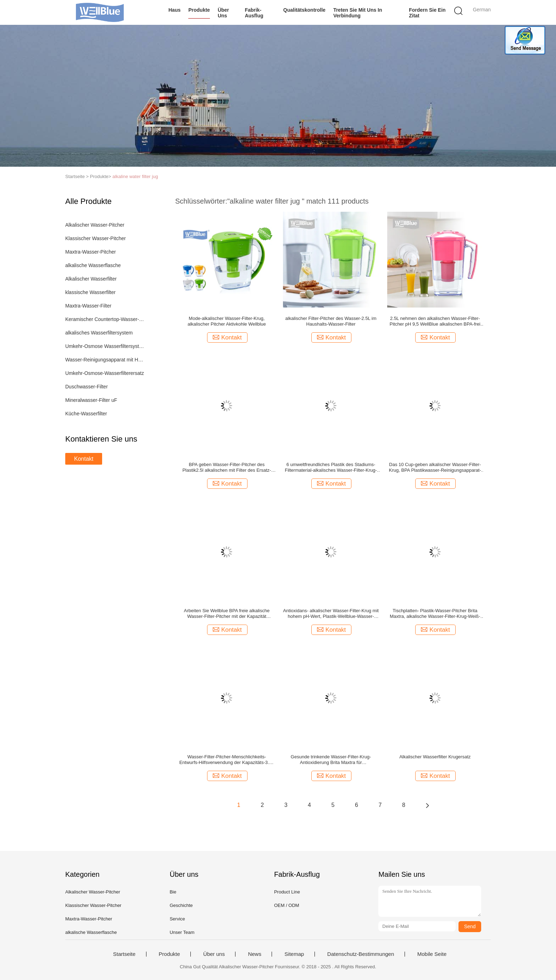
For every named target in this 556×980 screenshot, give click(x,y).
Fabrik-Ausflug (254, 13)
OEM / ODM (287, 905)
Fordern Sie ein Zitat (427, 13)
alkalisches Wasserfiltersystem (99, 333)
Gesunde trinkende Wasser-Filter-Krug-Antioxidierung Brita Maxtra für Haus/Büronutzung (331, 760)
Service (177, 919)
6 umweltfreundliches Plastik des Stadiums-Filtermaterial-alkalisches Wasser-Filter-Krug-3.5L (331, 467)
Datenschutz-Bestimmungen (361, 954)
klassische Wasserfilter (90, 292)
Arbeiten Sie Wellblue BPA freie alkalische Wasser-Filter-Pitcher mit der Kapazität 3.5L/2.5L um (227, 614)
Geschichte (181, 905)
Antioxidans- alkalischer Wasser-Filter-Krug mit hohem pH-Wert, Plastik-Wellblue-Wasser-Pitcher (331, 614)
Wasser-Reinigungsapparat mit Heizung (105, 360)
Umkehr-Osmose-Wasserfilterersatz (105, 373)
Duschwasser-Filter (87, 387)
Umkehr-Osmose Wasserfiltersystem (105, 346)
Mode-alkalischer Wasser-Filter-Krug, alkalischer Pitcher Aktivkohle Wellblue (227, 321)
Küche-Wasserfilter (86, 414)
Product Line (287, 892)
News (255, 954)
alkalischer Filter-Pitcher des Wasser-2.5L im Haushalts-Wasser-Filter (331, 321)
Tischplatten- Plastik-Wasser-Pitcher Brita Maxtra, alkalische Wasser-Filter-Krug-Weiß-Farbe (435, 614)
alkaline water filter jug (135, 176)
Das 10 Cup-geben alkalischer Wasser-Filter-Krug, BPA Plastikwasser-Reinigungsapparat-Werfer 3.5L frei (435, 467)
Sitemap (294, 954)
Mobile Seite (432, 954)
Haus (174, 10)
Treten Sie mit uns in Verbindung (358, 13)
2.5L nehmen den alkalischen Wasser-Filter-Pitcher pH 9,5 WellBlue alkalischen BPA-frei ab (435, 321)
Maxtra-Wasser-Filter (88, 306)
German (482, 10)
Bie (173, 892)
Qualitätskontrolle (304, 10)
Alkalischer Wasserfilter (91, 279)
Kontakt (84, 459)
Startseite (124, 954)
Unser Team (182, 932)
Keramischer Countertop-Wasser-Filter (105, 319)
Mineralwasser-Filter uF (91, 400)
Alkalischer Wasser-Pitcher (95, 225)
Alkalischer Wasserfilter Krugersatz (435, 757)
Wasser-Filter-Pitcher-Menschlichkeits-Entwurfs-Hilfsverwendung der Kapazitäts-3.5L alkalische (227, 760)
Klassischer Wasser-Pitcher (96, 238)
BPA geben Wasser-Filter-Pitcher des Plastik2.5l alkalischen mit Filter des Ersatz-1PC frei (227, 467)
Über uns (223, 13)
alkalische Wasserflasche (93, 265)
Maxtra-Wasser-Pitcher (91, 252)
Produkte (199, 10)
